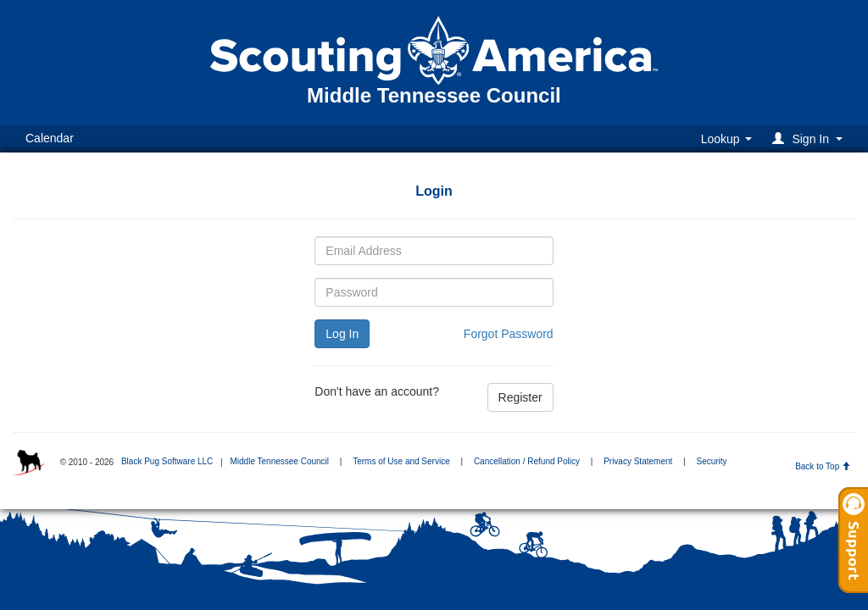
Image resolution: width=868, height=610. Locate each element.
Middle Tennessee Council (279, 461)
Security (711, 461)
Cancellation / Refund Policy (527, 461)
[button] (810, 139)
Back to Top (823, 466)
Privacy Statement (638, 461)
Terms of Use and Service (401, 461)
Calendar (50, 138)
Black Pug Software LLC (167, 461)
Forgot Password (509, 334)
